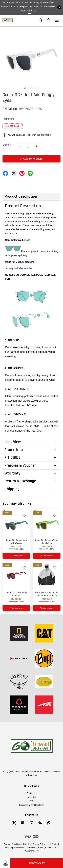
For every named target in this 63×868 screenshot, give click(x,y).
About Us (32, 797)
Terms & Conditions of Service (18, 844)
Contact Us (32, 793)
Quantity (7, 145)
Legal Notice (52, 844)
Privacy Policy (39, 844)
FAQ (32, 801)
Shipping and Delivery (15, 848)
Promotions (8, 119)
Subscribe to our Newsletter (31, 805)
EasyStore (33, 775)
